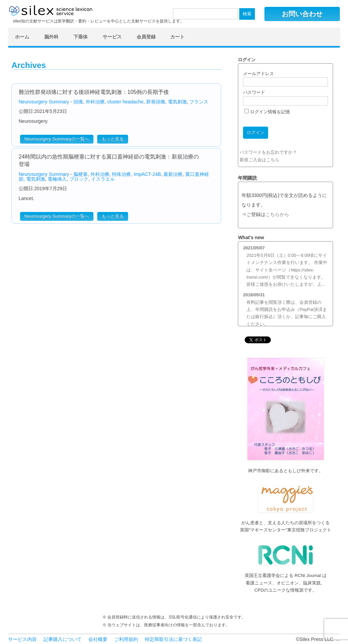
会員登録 (146, 37)
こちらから (277, 214)
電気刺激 (177, 102)
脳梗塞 (81, 174)
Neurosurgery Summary (44, 102)
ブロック (79, 179)
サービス (112, 37)
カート (177, 37)
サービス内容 (22, 639)
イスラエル (103, 179)
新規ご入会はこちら (259, 160)
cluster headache (125, 102)
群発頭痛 (156, 102)
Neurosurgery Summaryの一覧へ (57, 139)
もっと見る (113, 139)
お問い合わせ (302, 14)
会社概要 (98, 639)
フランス (199, 102)
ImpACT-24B (147, 174)
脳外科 (51, 37)
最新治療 (173, 174)
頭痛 (78, 102)
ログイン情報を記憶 (267, 112)
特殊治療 (121, 174)
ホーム (22, 37)
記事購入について (63, 639)
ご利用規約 (126, 639)
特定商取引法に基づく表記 (173, 639)
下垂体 (81, 37)
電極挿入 (57, 179)
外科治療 (95, 102)
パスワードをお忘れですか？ (268, 152)
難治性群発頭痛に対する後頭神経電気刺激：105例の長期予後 (94, 92)
